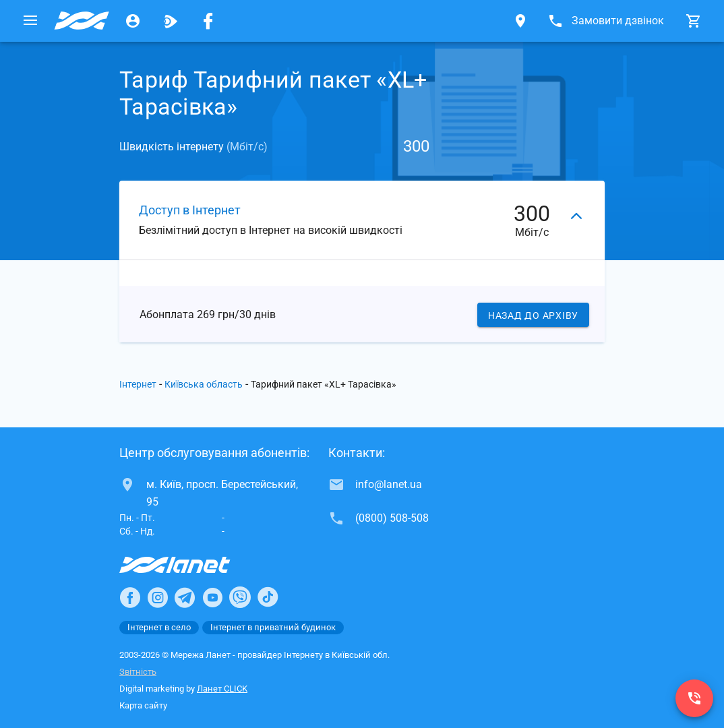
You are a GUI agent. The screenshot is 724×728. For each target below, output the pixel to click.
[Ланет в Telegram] (185, 597)
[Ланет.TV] (171, 21)
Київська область (204, 384)
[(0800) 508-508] (694, 698)
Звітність (138, 672)
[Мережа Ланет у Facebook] (208, 21)
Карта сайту (143, 705)
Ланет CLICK (222, 689)
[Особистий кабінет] (133, 21)
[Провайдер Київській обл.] (82, 21)
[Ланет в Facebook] (130, 597)
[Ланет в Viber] (240, 597)
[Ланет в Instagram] (158, 597)
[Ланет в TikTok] (268, 597)
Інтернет (138, 384)
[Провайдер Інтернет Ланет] (190, 565)
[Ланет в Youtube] (212, 597)
